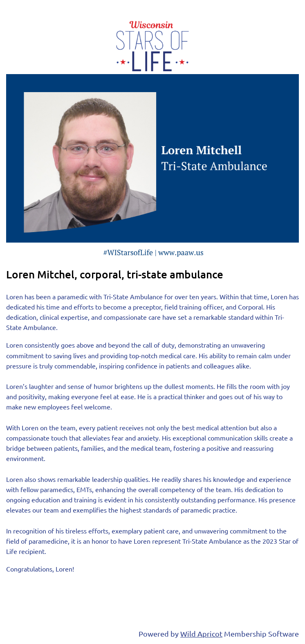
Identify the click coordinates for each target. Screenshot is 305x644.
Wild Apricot (201, 634)
